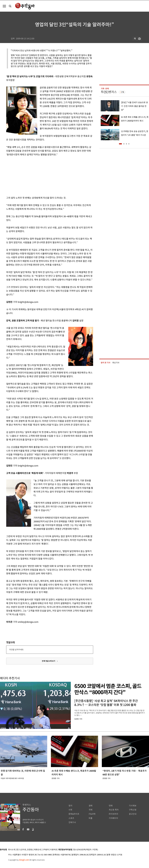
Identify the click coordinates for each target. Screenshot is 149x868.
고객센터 (46, 850)
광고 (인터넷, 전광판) (25, 850)
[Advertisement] (43, 176)
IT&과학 (92, 814)
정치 (70, 806)
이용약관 (54, 850)
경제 (91, 806)
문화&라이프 (74, 814)
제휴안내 (37, 850)
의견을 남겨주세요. (17, 650)
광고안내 (133, 814)
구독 (123, 92)
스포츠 (71, 818)
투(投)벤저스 (109, 92)
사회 (70, 810)
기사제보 (133, 806)
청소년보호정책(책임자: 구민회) (86, 850)
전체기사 (72, 822)
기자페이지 (113, 818)
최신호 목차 (114, 810)
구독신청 (133, 810)
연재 (111, 806)
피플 (91, 818)
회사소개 (12, 850)
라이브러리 (113, 814)
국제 (91, 810)
